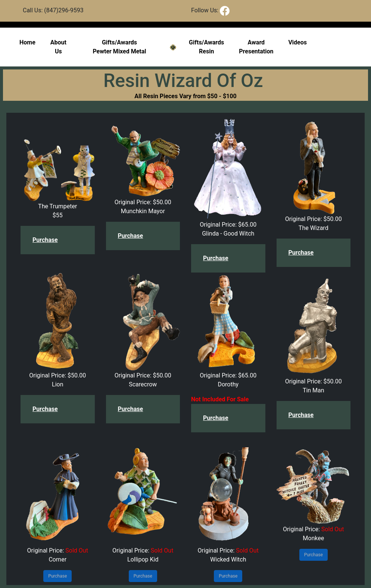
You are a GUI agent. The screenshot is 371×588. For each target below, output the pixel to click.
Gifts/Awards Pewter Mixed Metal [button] (119, 47)
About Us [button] (58, 47)
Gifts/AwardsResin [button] (206, 47)
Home (27, 42)
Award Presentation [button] (256, 47)
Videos (297, 42)
